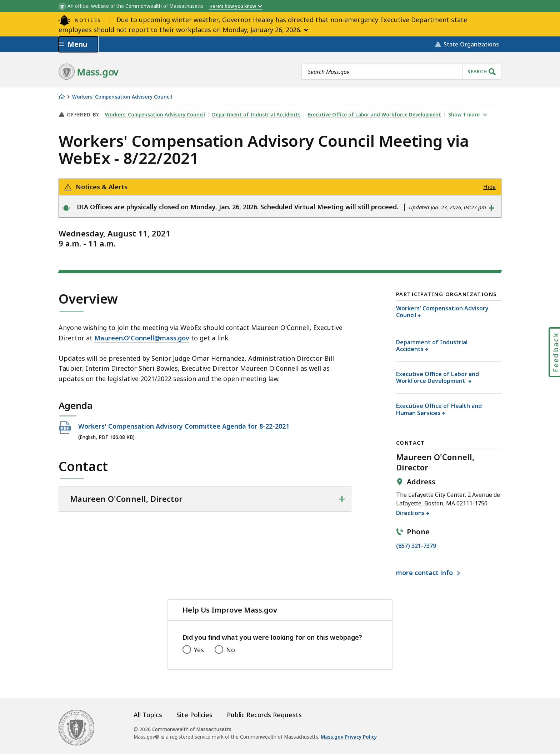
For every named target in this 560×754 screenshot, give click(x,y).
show (465, 115)
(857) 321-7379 (416, 546)
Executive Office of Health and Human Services (439, 409)
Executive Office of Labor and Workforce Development (374, 115)
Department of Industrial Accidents (256, 115)
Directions (411, 513)
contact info (425, 573)
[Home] (62, 97)
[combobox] (401, 72)
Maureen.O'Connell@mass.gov (142, 338)
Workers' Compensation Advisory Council (122, 97)
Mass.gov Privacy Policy (349, 737)
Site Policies (194, 715)
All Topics (148, 715)
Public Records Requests (264, 715)
